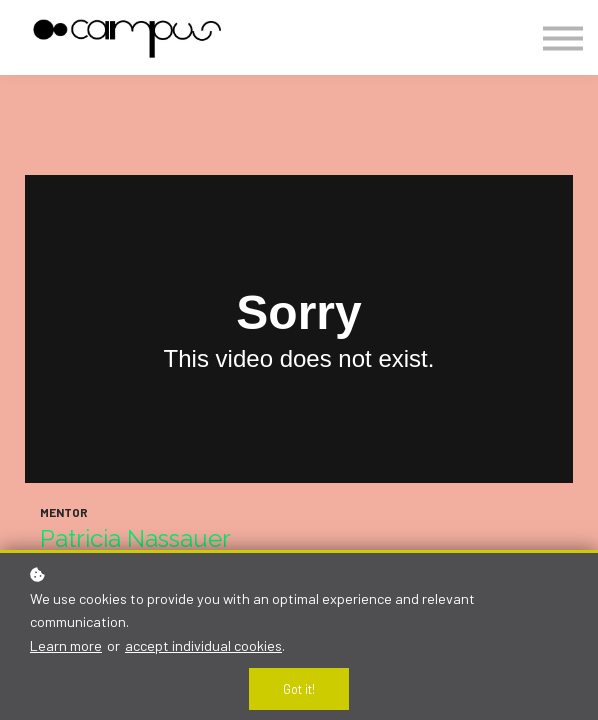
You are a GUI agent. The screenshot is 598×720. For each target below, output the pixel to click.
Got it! (299, 689)
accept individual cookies (203, 645)
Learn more (66, 645)
